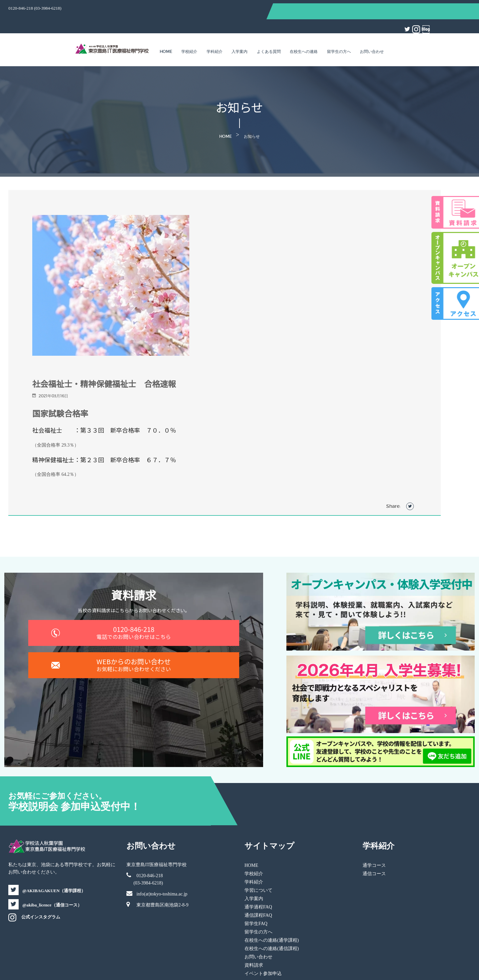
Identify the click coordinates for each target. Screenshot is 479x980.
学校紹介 (189, 35)
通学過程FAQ (258, 868)
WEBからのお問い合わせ (145, 661)
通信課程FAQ (258, 877)
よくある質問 (269, 35)
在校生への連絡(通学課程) (272, 902)
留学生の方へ (339, 35)
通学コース (364, 827)
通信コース (364, 835)
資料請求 (254, 927)
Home (166, 35)
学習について (258, 852)
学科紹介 (215, 35)
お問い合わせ (372, 35)
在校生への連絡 (304, 35)
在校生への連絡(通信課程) (272, 910)
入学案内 (239, 35)
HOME (251, 827)
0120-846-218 (145, 620)
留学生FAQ (256, 885)
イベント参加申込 (263, 935)
